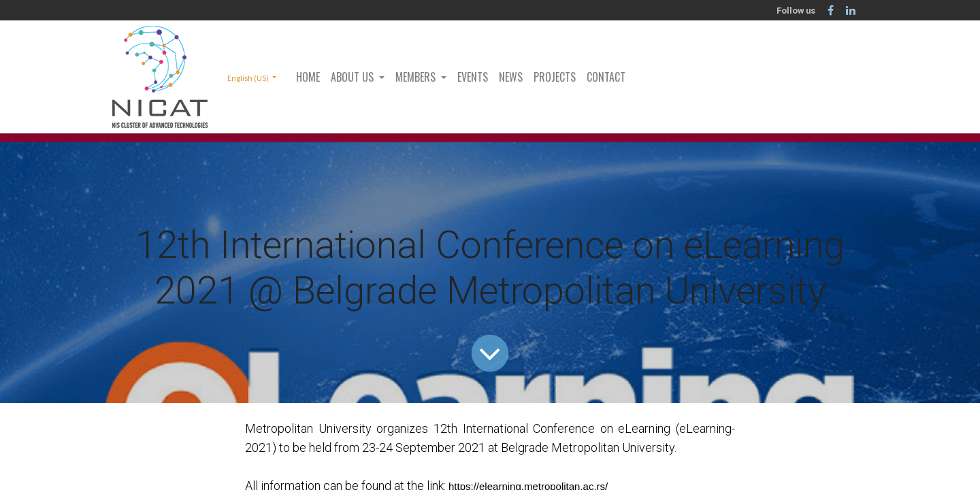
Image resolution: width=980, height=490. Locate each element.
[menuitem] (308, 77)
